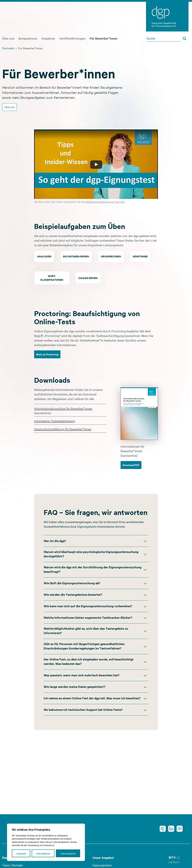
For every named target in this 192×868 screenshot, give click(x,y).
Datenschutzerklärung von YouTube (105, 202)
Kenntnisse (140, 256)
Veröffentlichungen (72, 38)
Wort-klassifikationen (52, 278)
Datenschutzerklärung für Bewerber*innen (63, 429)
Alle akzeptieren (68, 853)
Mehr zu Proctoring (47, 354)
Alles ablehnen (43, 853)
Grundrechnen (111, 256)
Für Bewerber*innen (104, 38)
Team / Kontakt (12, 865)
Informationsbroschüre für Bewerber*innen (63, 408)
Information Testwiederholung (55, 421)
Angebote (48, 38)
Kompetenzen (28, 38)
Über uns (8, 38)
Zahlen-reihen (88, 278)
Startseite (8, 48)
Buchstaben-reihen (76, 256)
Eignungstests (102, 865)
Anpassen (21, 853)
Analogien (44, 256)
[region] (46, 842)
